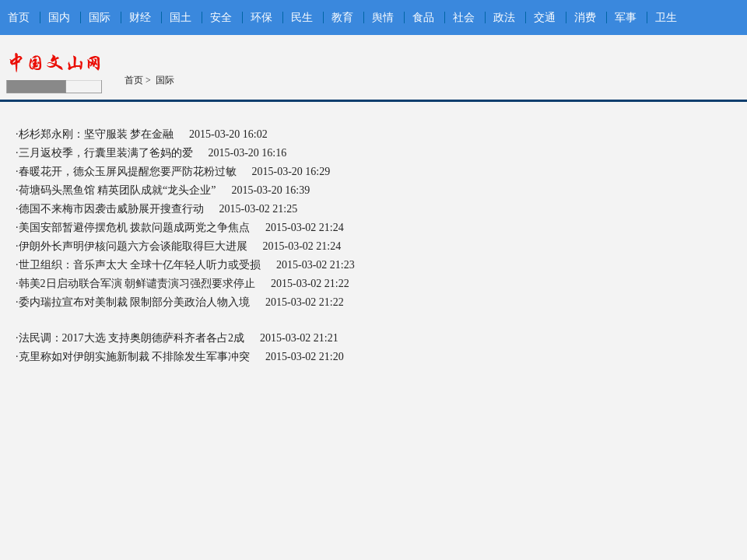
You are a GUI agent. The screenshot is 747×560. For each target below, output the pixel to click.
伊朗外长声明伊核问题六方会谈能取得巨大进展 (133, 246)
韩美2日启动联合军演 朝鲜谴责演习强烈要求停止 (137, 283)
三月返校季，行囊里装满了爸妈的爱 (106, 153)
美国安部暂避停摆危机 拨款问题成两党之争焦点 (135, 227)
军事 (626, 17)
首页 (19, 17)
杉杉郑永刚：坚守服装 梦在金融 (96, 134)
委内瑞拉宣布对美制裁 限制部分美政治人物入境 (135, 302)
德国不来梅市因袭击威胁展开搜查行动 (111, 209)
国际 (100, 17)
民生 (302, 17)
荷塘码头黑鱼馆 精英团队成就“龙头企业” (117, 190)
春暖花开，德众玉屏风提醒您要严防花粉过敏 (128, 171)
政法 (504, 17)
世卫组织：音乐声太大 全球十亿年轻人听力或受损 (140, 265)
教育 (342, 17)
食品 (423, 17)
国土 (181, 17)
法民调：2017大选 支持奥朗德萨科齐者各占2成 (132, 338)
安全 (221, 17)
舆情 (383, 17)
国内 (59, 17)
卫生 (666, 17)
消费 (585, 17)
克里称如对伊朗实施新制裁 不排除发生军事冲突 (135, 357)
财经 (140, 17)
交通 (545, 17)
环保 (261, 17)
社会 (464, 17)
